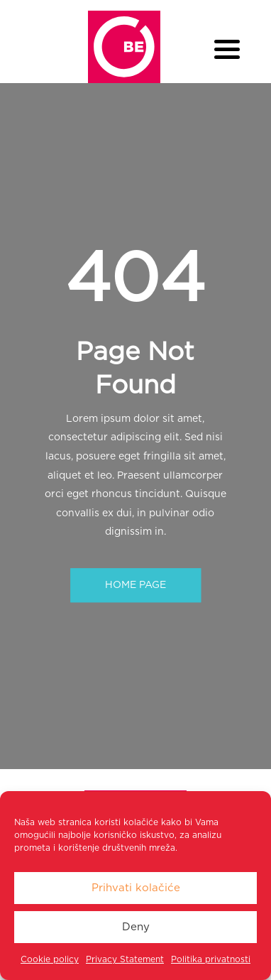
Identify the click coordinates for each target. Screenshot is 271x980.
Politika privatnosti (211, 959)
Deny (136, 927)
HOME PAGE (135, 585)
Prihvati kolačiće (136, 888)
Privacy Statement (125, 959)
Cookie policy (50, 959)
